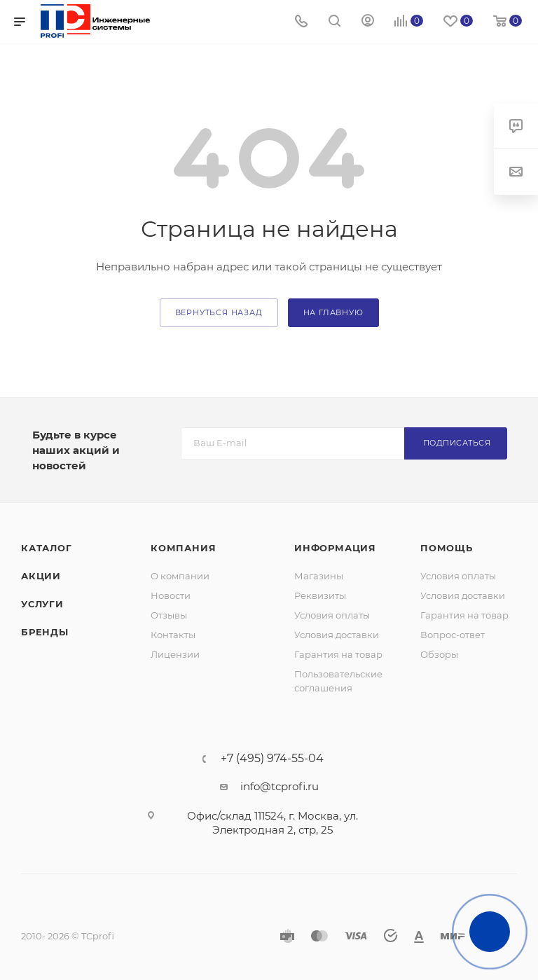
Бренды (45, 632)
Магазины (319, 576)
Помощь (447, 548)
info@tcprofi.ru (280, 786)
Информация (335, 548)
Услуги (42, 604)
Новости (171, 595)
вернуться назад (219, 312)
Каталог (47, 548)
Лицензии (175, 654)
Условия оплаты (332, 615)
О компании (180, 576)
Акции (41, 576)
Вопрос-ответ (453, 635)
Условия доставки (337, 635)
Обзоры (439, 654)
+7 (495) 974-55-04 (272, 759)
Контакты (173, 635)
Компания (183, 548)
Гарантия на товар (338, 654)
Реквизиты (320, 595)
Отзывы (169, 615)
